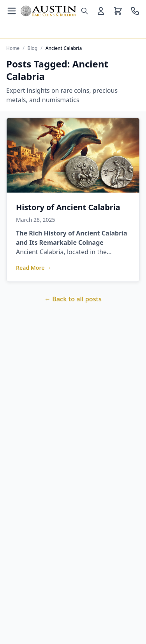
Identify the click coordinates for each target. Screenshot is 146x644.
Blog (33, 48)
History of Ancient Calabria (68, 207)
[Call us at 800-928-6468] (135, 11)
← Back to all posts (73, 299)
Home (13, 48)
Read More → (34, 268)
